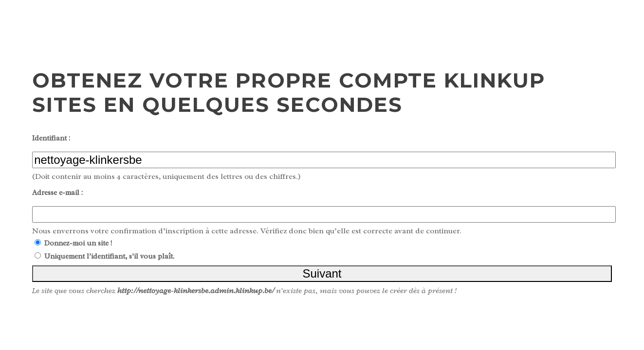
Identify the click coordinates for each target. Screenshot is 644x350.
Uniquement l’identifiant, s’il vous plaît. (109, 256)
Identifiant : (51, 138)
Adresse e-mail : (57, 193)
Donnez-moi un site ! (78, 243)
